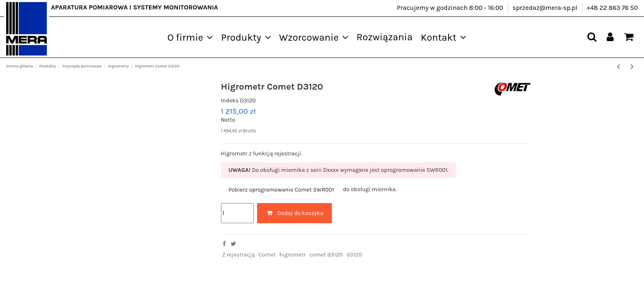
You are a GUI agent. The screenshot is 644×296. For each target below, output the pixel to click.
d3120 (354, 255)
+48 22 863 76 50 (612, 8)
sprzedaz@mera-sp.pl (546, 8)
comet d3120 (326, 255)
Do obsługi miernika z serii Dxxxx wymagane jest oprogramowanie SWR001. (338, 170)
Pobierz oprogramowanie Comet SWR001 (281, 190)
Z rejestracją (238, 255)
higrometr (292, 255)
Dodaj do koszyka (294, 213)
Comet (267, 255)
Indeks (230, 101)
